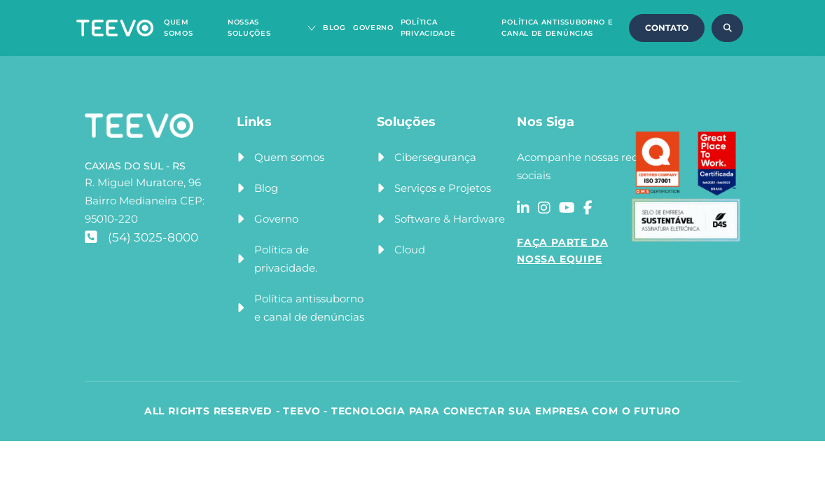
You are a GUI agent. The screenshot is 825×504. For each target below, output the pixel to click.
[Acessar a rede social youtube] (567, 208)
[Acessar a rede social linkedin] (523, 208)
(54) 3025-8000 (141, 237)
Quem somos (289, 157)
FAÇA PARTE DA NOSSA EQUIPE (562, 251)
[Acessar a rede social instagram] (544, 208)
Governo (373, 28)
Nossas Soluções (249, 28)
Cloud (410, 250)
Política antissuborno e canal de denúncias (309, 308)
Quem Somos (179, 28)
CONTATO (667, 28)
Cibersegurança (435, 157)
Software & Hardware (450, 219)
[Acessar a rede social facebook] (588, 208)
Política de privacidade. (286, 259)
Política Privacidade (428, 28)
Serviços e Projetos (443, 188)
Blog (334, 28)
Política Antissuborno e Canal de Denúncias (557, 28)
